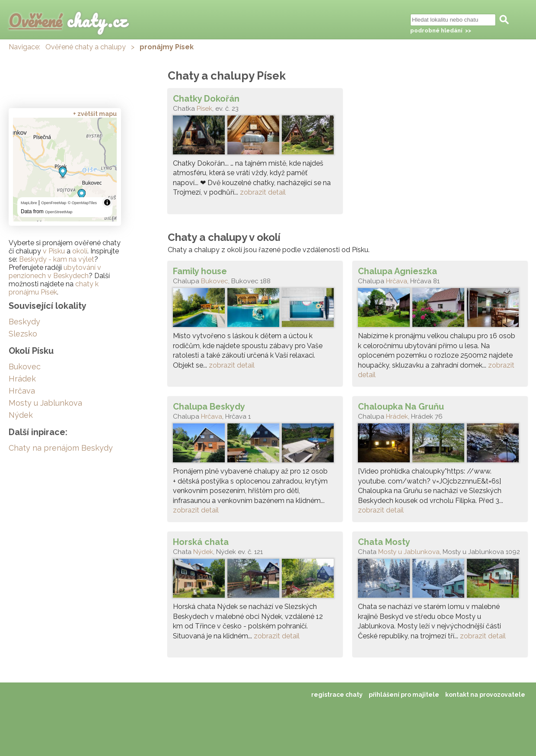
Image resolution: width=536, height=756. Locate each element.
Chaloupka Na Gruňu (401, 407)
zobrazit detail (263, 192)
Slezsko (23, 334)
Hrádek (397, 416)
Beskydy (24, 322)
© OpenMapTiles (82, 203)
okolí (80, 251)
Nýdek (203, 552)
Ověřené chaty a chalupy (86, 47)
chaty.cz (68, 21)
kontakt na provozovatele (485, 695)
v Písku (54, 251)
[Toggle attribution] (107, 202)
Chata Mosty (384, 542)
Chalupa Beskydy (209, 407)
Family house (200, 271)
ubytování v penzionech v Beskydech (55, 272)
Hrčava (397, 281)
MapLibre (29, 203)
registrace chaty (337, 695)
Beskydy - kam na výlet (57, 259)
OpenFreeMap (54, 203)
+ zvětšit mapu (95, 114)
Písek (204, 109)
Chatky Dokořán (206, 99)
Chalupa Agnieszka (397, 271)
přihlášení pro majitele (404, 695)
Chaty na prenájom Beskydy (61, 448)
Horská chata (201, 542)
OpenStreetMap (59, 212)
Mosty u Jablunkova (409, 552)
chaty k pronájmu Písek (54, 288)
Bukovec (215, 281)
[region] (65, 170)
